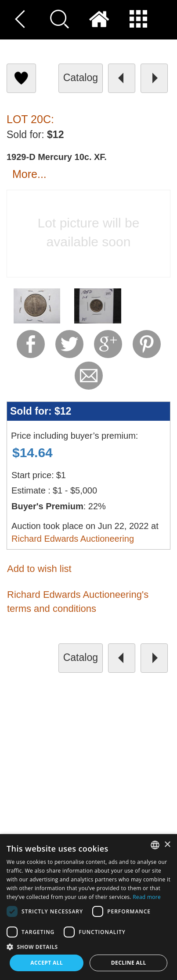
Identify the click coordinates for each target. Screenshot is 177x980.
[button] (88, 946)
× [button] (167, 845)
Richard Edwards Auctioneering (73, 539)
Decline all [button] (129, 963)
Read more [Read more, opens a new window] (147, 897)
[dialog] (88, 907)
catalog (81, 78)
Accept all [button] (47, 963)
